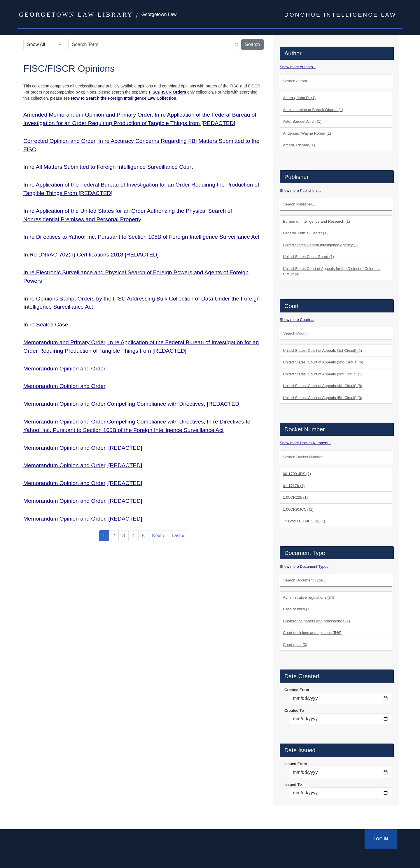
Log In (381, 839)
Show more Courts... (297, 320)
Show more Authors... (298, 67)
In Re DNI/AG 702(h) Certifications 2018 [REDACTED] (91, 255)
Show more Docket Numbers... (306, 443)
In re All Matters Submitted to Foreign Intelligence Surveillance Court (108, 167)
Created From (297, 690)
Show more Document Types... (306, 566)
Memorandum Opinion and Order (64, 369)
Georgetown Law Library (76, 15)
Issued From (296, 764)
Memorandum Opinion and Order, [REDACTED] (83, 448)
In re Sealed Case (46, 325)
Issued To (293, 784)
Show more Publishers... (300, 190)
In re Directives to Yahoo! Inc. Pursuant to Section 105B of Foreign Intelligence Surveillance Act (141, 237)
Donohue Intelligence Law (340, 15)
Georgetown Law (159, 14)
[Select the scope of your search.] (45, 45)
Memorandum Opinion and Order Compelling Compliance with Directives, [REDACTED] (132, 404)
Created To (294, 710)
